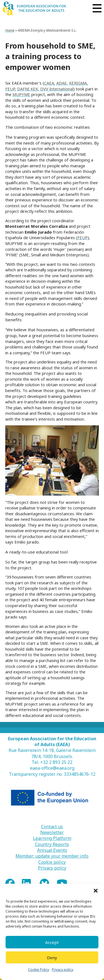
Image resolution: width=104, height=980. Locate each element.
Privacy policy (63, 970)
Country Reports (52, 844)
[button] (96, 891)
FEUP (10, 89)
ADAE (62, 83)
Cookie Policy (39, 970)
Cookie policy (52, 862)
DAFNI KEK (28, 89)
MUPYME (21, 94)
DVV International (57, 89)
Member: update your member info (52, 856)
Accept (52, 942)
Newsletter (52, 833)
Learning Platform (52, 838)
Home (10, 30)
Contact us (52, 827)
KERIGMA (78, 83)
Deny (52, 958)
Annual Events (52, 850)
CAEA (49, 83)
